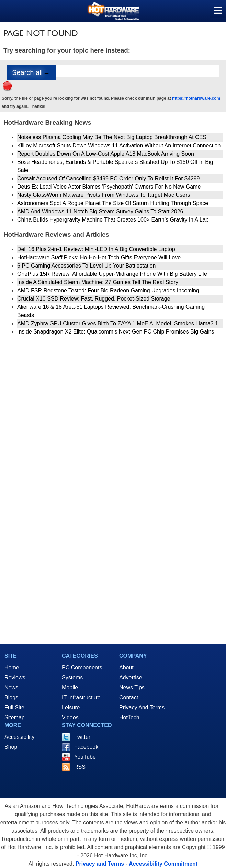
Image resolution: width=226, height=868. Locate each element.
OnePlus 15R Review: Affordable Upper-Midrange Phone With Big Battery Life (112, 274)
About (126, 668)
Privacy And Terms (142, 707)
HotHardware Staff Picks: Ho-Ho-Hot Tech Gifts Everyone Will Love (99, 257)
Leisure (71, 707)
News (11, 687)
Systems (72, 678)
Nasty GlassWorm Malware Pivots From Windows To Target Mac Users (104, 195)
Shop (11, 747)
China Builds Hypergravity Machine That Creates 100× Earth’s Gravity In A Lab (113, 220)
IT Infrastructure (81, 697)
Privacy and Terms (100, 864)
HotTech (129, 717)
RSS (80, 767)
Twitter (82, 737)
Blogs (11, 697)
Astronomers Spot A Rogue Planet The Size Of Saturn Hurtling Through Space (113, 203)
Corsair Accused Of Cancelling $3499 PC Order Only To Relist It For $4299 (109, 178)
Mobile (70, 687)
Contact (129, 697)
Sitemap (15, 717)
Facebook (86, 747)
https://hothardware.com (196, 98)
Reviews (15, 678)
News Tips (132, 687)
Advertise (131, 678)
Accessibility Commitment (163, 864)
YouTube (85, 757)
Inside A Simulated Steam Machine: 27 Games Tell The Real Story (98, 282)
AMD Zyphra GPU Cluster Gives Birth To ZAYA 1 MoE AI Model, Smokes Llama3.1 (118, 323)
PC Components (82, 668)
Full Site (14, 707)
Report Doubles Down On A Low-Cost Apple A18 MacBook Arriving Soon (106, 154)
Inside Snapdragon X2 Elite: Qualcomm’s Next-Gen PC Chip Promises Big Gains (116, 332)
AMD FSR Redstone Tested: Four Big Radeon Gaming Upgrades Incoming (108, 290)
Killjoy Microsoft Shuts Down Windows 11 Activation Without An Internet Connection (119, 145)
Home (12, 668)
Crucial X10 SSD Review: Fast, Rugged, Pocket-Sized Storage (94, 299)
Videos (70, 717)
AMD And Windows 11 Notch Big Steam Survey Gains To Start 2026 (100, 211)
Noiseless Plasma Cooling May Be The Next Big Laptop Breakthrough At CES (112, 137)
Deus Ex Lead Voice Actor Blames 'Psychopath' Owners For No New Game (109, 187)
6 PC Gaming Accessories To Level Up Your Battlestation (86, 266)
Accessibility (19, 737)
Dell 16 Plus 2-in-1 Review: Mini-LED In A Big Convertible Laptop (96, 249)
